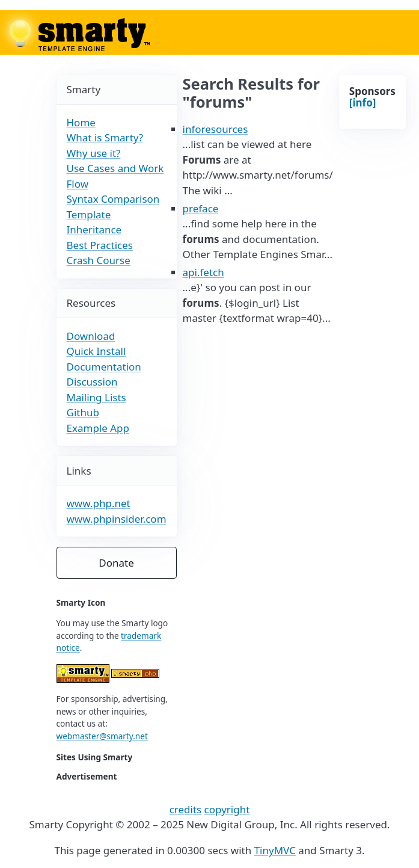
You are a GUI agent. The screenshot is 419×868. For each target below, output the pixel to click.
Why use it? (94, 153)
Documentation (104, 367)
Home (81, 122)
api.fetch (203, 272)
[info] (363, 103)
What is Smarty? (105, 137)
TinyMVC (275, 850)
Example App (98, 428)
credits (186, 809)
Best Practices (100, 245)
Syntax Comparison (113, 199)
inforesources (216, 129)
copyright (227, 809)
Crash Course (99, 260)
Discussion (92, 382)
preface (201, 208)
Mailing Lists (96, 397)
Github (83, 412)
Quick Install (96, 351)
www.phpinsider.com (117, 519)
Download (91, 336)
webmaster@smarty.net (102, 736)
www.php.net (99, 503)
